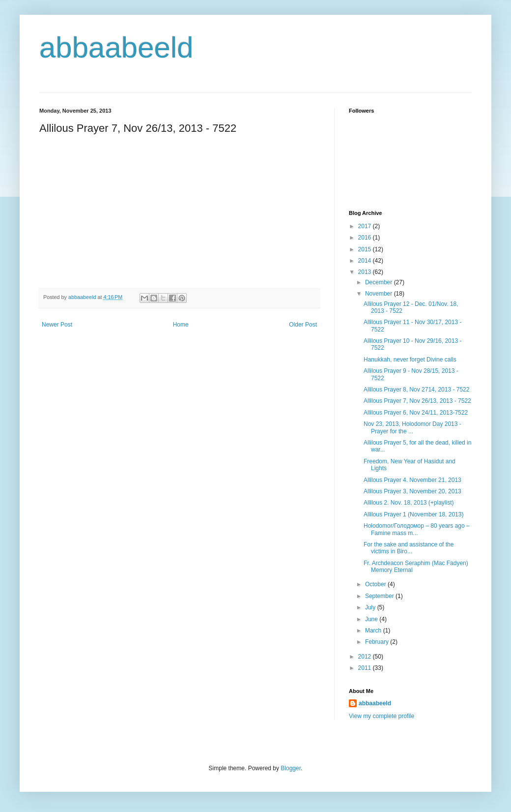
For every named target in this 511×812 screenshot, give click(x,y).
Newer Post (57, 325)
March (374, 631)
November (380, 294)
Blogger (291, 768)
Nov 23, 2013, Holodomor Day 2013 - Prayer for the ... (412, 427)
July (371, 607)
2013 (366, 272)
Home (181, 325)
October (376, 584)
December (380, 282)
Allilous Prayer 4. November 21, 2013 (412, 480)
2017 (366, 226)
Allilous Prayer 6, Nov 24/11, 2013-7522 (416, 413)
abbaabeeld (116, 47)
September (380, 596)
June (372, 619)
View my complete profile (382, 716)
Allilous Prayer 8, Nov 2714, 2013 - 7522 (416, 390)
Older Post (303, 325)
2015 (366, 249)
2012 (366, 657)
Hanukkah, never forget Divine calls (410, 360)
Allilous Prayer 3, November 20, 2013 (412, 491)
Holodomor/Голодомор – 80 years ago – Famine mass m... (417, 529)
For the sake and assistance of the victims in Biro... (409, 548)
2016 (366, 238)
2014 (366, 261)
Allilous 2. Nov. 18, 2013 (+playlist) (409, 503)
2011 (366, 668)
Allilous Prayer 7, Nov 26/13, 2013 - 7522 (417, 401)
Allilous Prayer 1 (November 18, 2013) (413, 514)
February (378, 642)
